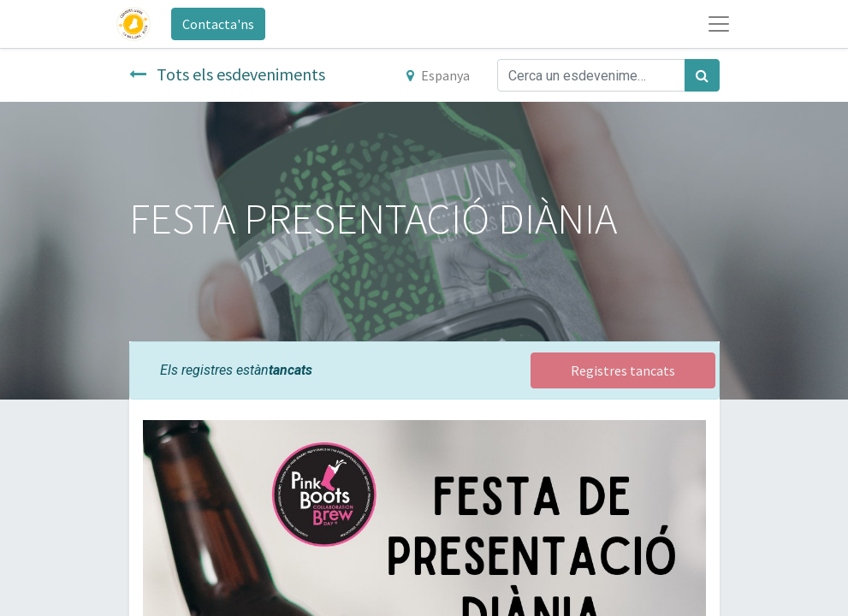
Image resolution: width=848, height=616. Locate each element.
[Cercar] (702, 75)
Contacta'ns (218, 24)
